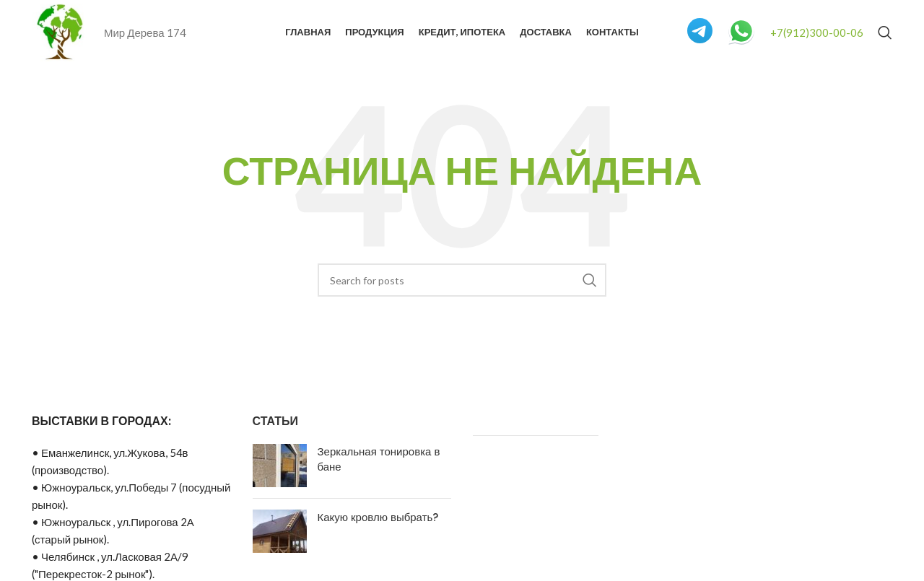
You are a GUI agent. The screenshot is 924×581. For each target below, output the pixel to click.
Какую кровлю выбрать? (378, 517)
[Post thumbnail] (280, 466)
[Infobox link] (700, 32)
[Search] (885, 32)
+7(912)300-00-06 (817, 32)
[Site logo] (61, 31)
